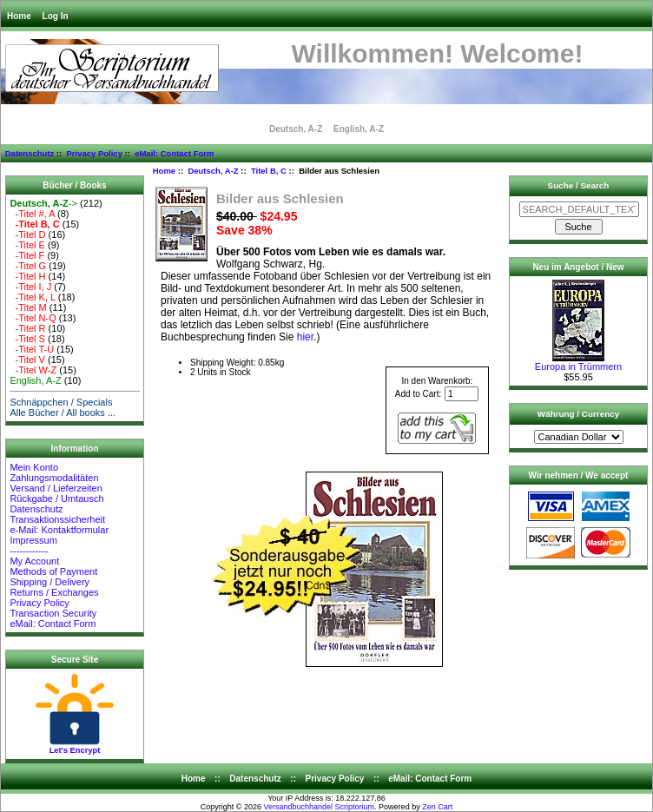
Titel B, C (269, 171)
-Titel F (27, 255)
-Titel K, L (32, 297)
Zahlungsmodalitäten (54, 478)
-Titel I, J (30, 287)
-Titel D (27, 234)
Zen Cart (437, 807)
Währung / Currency (578, 414)
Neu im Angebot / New (578, 267)
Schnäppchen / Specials (61, 402)
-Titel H (27, 276)
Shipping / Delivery (49, 582)
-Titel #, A (32, 214)
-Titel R (27, 328)
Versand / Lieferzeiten (56, 488)
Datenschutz (30, 153)
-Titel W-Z (33, 370)
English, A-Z (359, 129)
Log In (56, 16)
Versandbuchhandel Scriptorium (320, 807)
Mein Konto (34, 467)
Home (19, 16)
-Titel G (28, 266)
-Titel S (27, 339)
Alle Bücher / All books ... (63, 413)
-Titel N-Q (33, 318)
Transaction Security (53, 613)
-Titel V (27, 360)
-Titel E (27, 245)
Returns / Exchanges (54, 592)
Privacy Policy (94, 153)
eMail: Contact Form (174, 153)
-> (43, 203)
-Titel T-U (32, 349)
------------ (29, 551)
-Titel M (28, 307)
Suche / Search (579, 185)
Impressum (33, 540)
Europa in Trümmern (578, 362)
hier (305, 337)
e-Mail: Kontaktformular (60, 530)
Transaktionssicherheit (57, 519)
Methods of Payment (53, 571)
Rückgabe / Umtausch (56, 498)
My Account (34, 561)
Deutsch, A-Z (213, 171)
